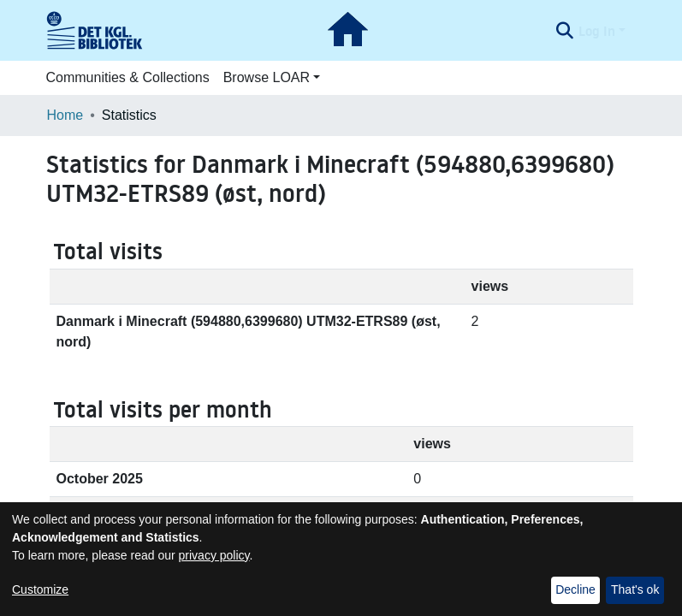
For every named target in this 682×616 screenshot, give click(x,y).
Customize (40, 589)
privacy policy (214, 555)
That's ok (635, 589)
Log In (597, 31)
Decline (575, 589)
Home (65, 115)
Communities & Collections (128, 77)
